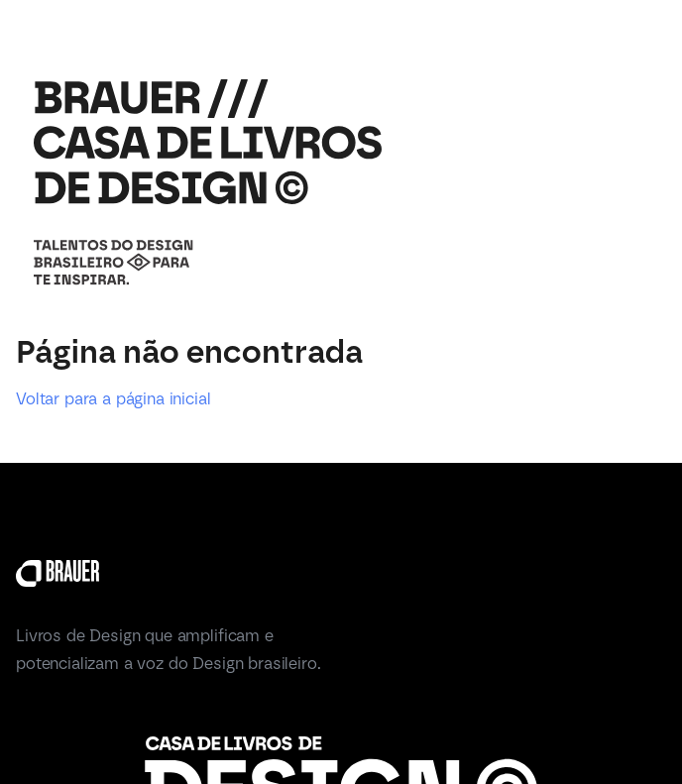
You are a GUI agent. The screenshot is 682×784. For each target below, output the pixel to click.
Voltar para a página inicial (114, 399)
